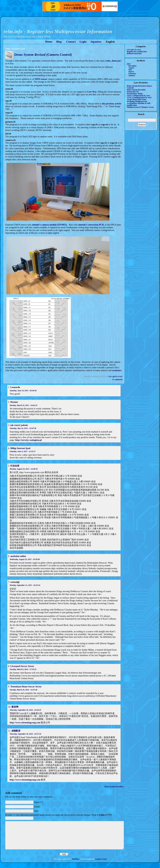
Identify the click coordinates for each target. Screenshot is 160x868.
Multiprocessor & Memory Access (140, 107)
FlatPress (76, 859)
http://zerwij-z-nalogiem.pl (28, 440)
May (130, 70)
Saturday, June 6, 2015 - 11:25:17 (23, 451)
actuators (117, 370)
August (131, 68)
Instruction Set (133, 92)
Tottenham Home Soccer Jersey (26, 687)
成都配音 (16, 731)
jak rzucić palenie (19, 425)
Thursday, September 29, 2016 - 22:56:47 (25, 710)
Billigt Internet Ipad (20, 448)
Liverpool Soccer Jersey (22, 666)
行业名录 (15, 466)
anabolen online (18, 556)
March (131, 72)
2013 (129, 64)
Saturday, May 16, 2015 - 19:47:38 (23, 428)
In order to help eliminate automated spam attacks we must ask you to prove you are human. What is (58, 815)
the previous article (112, 104)
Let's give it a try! (115, 376)
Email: (37, 806)
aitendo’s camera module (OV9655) (49, 225)
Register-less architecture (137, 52)
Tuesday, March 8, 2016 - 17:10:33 (23, 669)
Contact (71, 42)
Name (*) (39, 802)
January (132, 75)
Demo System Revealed (136, 90)
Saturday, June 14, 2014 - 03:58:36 (23, 391)
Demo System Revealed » (114, 787)
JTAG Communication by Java (139, 97)
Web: (37, 811)
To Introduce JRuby (135, 94)
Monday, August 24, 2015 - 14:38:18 (24, 469)
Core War (92, 92)
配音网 (15, 707)
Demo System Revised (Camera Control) (43, 55)
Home (49, 42)
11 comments (117, 379)
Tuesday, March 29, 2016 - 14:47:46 (24, 690)
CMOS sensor (40, 79)
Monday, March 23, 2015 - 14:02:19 (23, 405)
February (132, 74)
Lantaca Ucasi (101, 859)
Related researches (134, 53)
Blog (59, 42)
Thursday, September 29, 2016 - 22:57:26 (25, 734)
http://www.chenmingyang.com (25, 723)
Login (83, 42)
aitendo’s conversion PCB (91, 225)
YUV (31, 145)
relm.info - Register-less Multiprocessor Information (58, 31)
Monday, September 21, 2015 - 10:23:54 (25, 585)
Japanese (96, 42)
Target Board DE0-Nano (137, 99)
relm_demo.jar (113, 61)
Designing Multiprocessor (137, 101)
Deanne (14, 402)
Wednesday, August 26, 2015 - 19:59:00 (25, 559)
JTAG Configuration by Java (138, 96)
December (132, 66)
